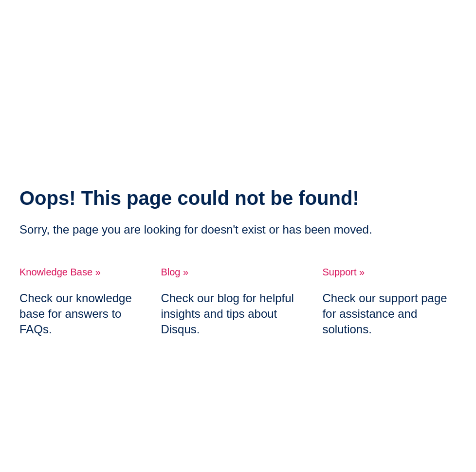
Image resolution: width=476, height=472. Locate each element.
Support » (343, 272)
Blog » (174, 272)
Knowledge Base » (60, 272)
